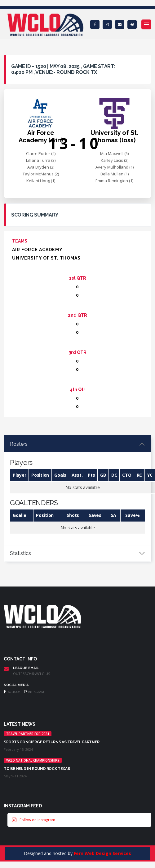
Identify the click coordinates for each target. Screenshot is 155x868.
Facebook (12, 692)
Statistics (20, 553)
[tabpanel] (77, 491)
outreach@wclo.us (31, 674)
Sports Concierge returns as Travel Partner (52, 742)
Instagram (34, 692)
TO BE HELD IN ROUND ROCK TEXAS (37, 769)
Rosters (19, 444)
